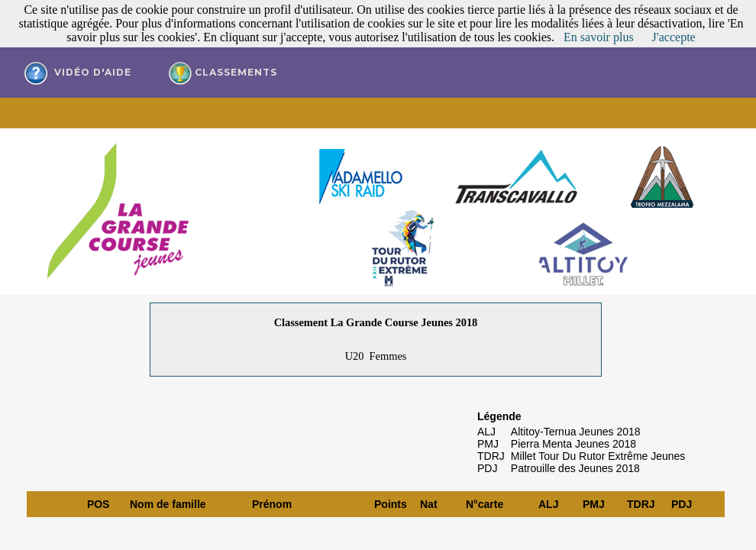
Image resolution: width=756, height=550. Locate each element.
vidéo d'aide (78, 73)
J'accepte (674, 37)
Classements (223, 73)
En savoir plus (599, 37)
